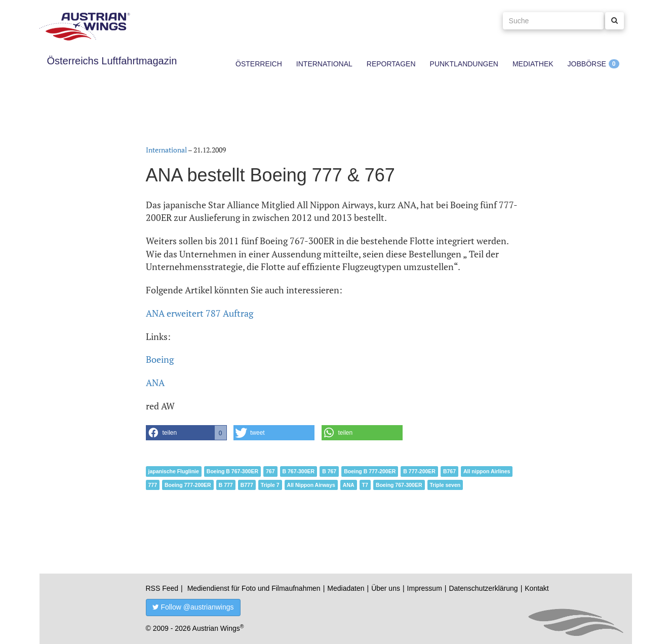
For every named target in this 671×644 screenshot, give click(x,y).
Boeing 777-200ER (188, 485)
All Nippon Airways (311, 485)
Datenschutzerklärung (483, 588)
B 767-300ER (299, 471)
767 (270, 471)
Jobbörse (587, 64)
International (324, 64)
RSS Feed (162, 588)
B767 (449, 471)
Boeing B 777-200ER (370, 471)
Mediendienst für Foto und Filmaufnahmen (254, 588)
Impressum (425, 588)
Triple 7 (270, 485)
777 (153, 485)
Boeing (160, 359)
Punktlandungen (464, 64)
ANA (155, 383)
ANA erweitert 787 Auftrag (200, 313)
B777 (247, 485)
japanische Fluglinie (174, 471)
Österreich (259, 64)
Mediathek (533, 64)
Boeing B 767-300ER (232, 471)
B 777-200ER (419, 471)
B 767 (329, 471)
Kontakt (537, 588)
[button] (186, 433)
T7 (365, 485)
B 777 (226, 485)
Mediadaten (346, 588)
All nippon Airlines (487, 471)
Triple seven (445, 485)
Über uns (386, 588)
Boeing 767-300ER (399, 485)
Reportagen (391, 64)
